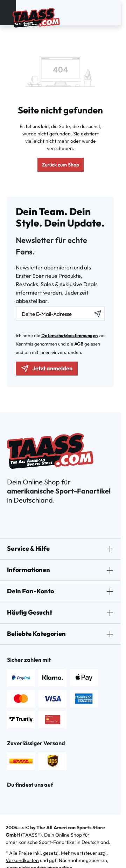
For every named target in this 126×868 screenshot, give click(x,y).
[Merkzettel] (109, 13)
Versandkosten (22, 860)
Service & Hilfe (28, 548)
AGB (79, 344)
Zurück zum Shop (61, 165)
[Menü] (8, 13)
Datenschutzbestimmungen (69, 335)
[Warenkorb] (113, 13)
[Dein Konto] (105, 13)
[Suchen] (101, 13)
